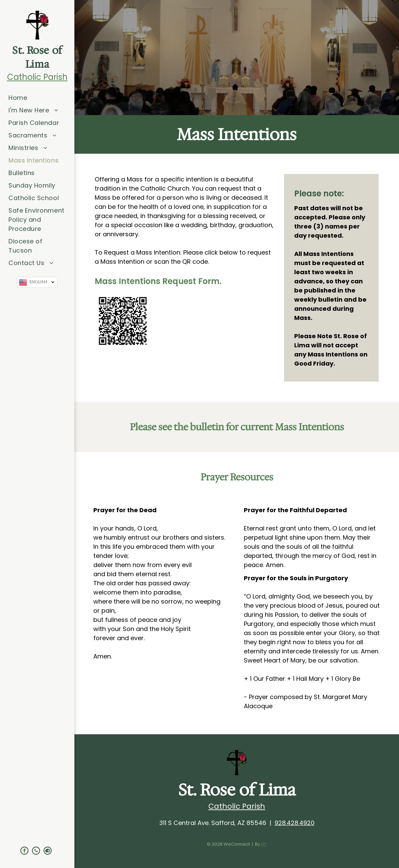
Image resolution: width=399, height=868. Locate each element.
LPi (264, 844)
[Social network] (48, 851)
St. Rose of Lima (37, 57)
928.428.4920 (295, 823)
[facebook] (24, 851)
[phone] (36, 851)
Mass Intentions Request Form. (158, 281)
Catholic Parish (37, 77)
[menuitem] (37, 98)
